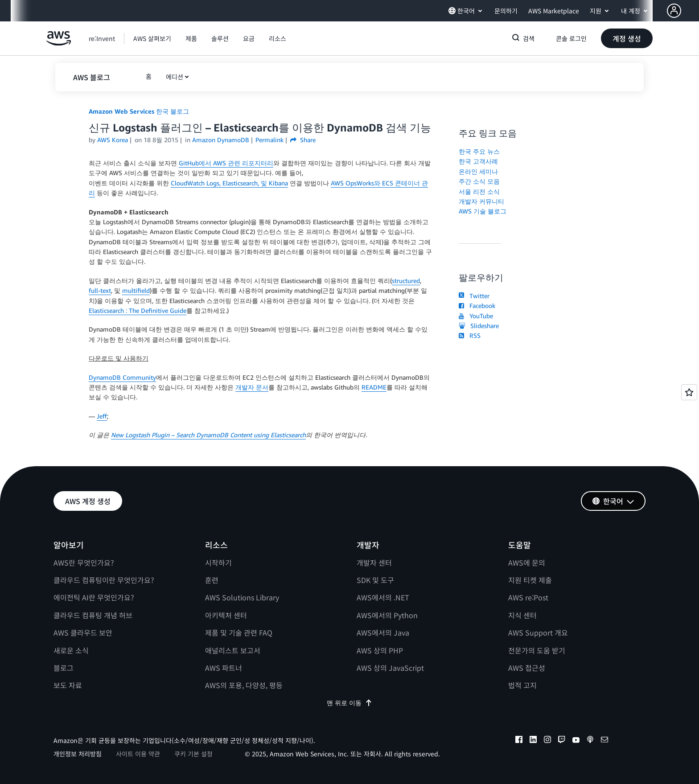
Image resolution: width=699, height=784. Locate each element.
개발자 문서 (252, 387)
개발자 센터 (374, 562)
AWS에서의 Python (387, 615)
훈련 (212, 580)
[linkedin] (533, 741)
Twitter (474, 296)
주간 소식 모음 (479, 181)
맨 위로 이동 (349, 703)
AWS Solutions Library (242, 597)
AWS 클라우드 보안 (83, 632)
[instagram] (547, 741)
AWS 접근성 (527, 668)
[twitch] (562, 741)
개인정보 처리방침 (78, 754)
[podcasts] (590, 741)
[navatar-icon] (674, 11)
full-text (100, 290)
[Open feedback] (689, 392)
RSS (470, 335)
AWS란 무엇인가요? (84, 562)
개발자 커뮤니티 (481, 201)
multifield (136, 290)
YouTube (476, 316)
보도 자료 (68, 685)
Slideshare (479, 326)
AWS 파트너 (224, 668)
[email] (604, 741)
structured (406, 281)
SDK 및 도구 (375, 580)
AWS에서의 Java (383, 632)
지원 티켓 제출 (530, 580)
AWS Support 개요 (538, 632)
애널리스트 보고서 (233, 650)
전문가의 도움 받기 (537, 650)
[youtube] (576, 741)
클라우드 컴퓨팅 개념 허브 (93, 615)
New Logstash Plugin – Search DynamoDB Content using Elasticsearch (208, 435)
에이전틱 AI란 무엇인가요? (94, 597)
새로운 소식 (71, 650)
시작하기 (218, 562)
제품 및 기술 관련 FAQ (239, 632)
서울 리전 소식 (479, 191)
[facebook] (519, 741)
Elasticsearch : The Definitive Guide (138, 310)
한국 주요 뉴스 (479, 151)
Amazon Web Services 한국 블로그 (139, 111)
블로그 (64, 668)
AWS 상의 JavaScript (390, 668)
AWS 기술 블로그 (483, 211)
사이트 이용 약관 (138, 754)
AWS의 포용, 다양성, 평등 (244, 685)
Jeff (102, 416)
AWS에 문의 (527, 562)
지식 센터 (522, 615)
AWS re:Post (528, 597)
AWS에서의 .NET (383, 597)
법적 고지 (522, 685)
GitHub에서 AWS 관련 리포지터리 (226, 163)
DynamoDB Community (122, 377)
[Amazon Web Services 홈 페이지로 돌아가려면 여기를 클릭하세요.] (59, 43)
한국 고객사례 (478, 161)
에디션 (175, 77)
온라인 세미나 (478, 171)
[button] (683, 11)
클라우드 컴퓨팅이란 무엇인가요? (104, 580)
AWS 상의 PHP (380, 650)
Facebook (477, 306)
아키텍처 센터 (226, 615)
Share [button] (303, 140)
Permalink (269, 140)
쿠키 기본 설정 (193, 754)
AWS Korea (113, 140)
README (374, 387)
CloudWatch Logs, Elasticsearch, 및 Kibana (229, 183)
